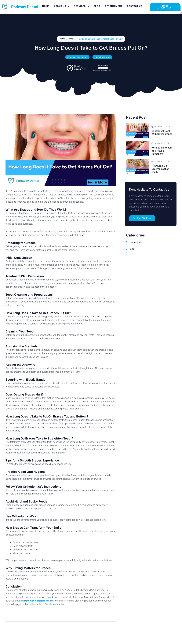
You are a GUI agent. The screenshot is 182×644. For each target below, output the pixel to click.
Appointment (113, 6)
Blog (97, 6)
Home (45, 6)
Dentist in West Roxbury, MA (39, 602)
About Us (61, 6)
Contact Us (134, 6)
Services (81, 6)
